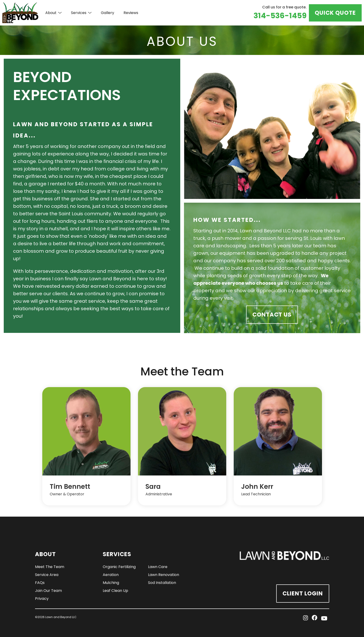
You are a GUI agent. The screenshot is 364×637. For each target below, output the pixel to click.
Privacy (42, 599)
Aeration (111, 575)
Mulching (111, 583)
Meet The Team (50, 567)
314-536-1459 (280, 16)
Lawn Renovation (164, 575)
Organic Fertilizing (119, 567)
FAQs (40, 583)
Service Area (47, 575)
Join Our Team (48, 591)
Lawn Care (158, 567)
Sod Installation (162, 583)
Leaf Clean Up (115, 591)
